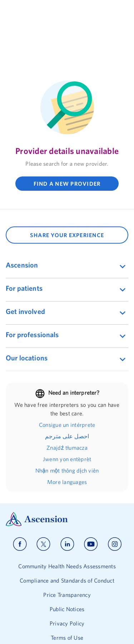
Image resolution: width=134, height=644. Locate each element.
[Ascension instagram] (115, 512)
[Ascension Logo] (67, 487)
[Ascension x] (43, 512)
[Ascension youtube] (91, 512)
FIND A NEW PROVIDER (67, 184)
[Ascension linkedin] (67, 512)
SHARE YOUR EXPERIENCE (67, 235)
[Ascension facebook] (20, 512)
